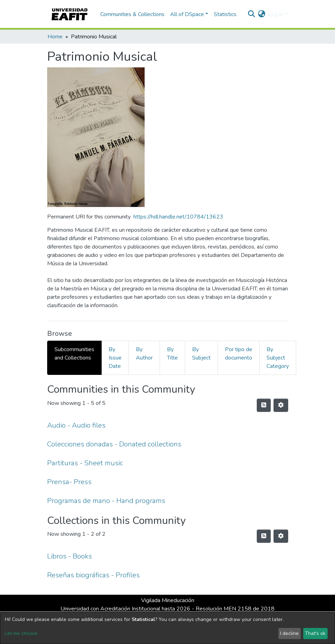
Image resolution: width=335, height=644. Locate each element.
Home (55, 37)
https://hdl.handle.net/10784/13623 (178, 217)
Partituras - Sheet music (85, 463)
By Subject (201, 354)
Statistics (225, 14)
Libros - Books (70, 556)
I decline (289, 633)
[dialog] (167, 628)
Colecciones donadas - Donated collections (114, 444)
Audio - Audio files (76, 425)
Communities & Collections (132, 14)
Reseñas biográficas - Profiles (93, 575)
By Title (172, 354)
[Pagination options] (281, 405)
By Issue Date (115, 358)
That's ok (315, 633)
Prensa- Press (69, 482)
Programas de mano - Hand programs (106, 501)
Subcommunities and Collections (74, 354)
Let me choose (21, 633)
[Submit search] (251, 14)
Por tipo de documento (239, 354)
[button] (261, 14)
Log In (275, 14)
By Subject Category (278, 358)
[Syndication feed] (264, 405)
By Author (144, 354)
